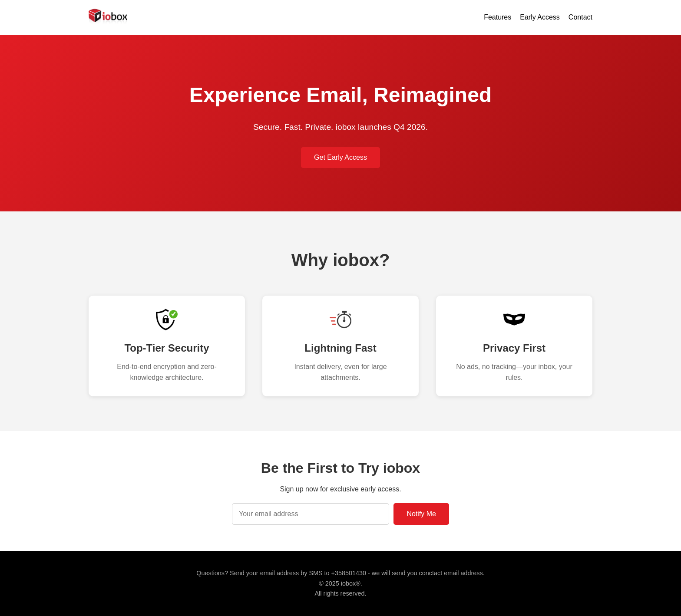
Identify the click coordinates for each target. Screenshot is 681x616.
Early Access (540, 17)
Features (498, 17)
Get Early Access (340, 157)
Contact (580, 17)
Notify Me (421, 514)
